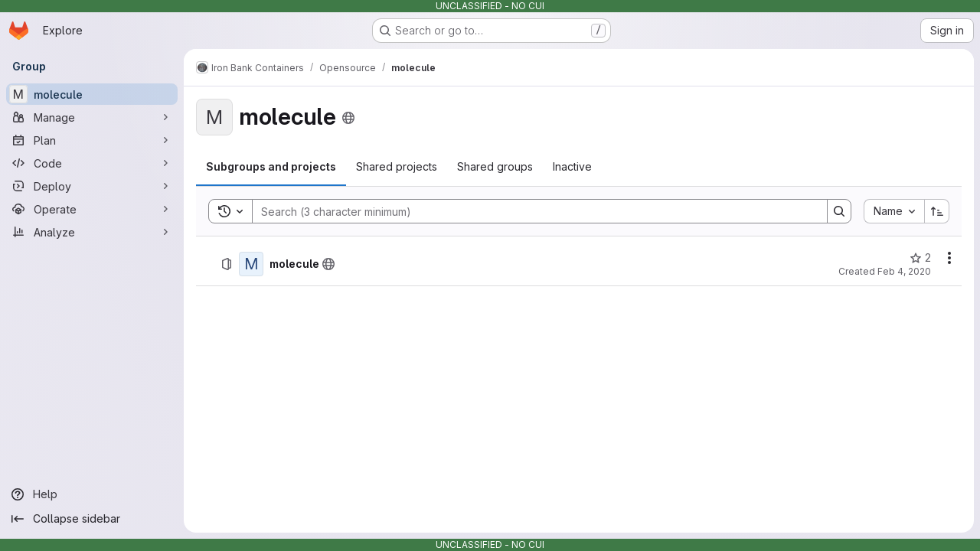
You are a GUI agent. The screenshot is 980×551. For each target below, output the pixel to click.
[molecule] (92, 94)
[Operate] (92, 209)
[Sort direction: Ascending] (937, 211)
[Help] (92, 494)
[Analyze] (92, 232)
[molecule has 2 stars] (920, 258)
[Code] (92, 163)
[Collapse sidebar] (92, 519)
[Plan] (92, 140)
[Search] (532, 211)
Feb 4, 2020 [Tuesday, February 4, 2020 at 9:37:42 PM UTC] (904, 271)
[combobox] (894, 211)
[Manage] (92, 117)
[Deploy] (92, 186)
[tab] (271, 167)
